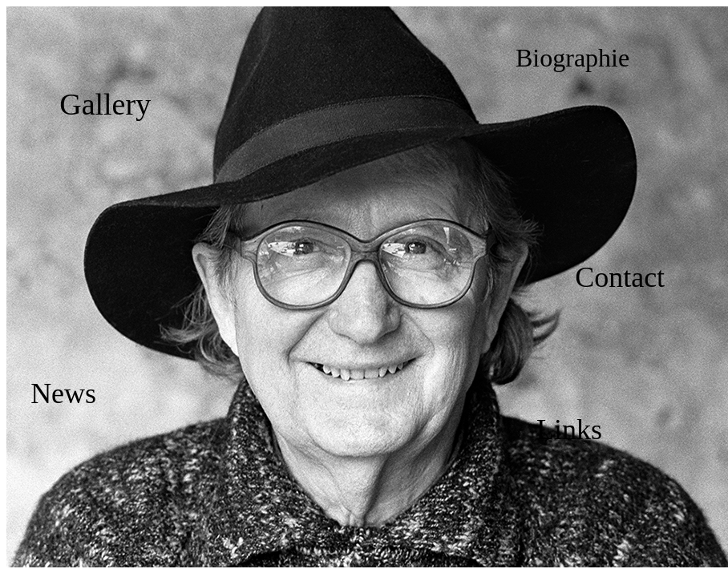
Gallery (105, 104)
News (63, 393)
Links (569, 430)
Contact (620, 277)
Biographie (572, 58)
